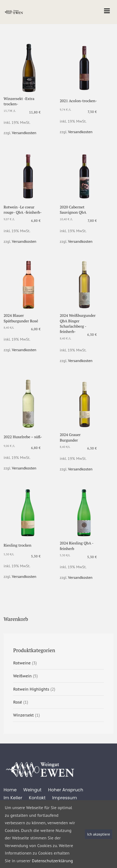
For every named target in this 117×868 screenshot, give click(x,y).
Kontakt (37, 798)
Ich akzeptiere (99, 834)
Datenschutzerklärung (52, 861)
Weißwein (22, 676)
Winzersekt (24, 715)
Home (10, 790)
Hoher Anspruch (66, 790)
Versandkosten (24, 133)
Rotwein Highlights (31, 689)
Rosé (18, 702)
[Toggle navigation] (107, 11)
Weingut (32, 790)
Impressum (65, 798)
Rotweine (22, 663)
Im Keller (13, 798)
